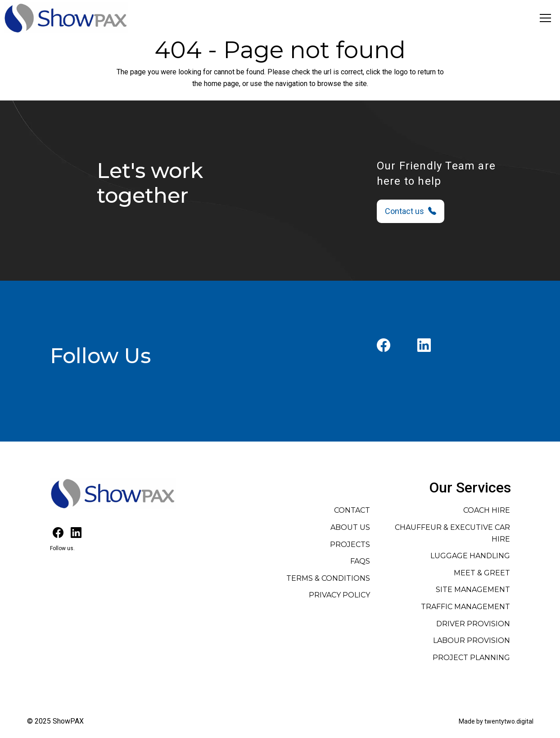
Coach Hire (487, 510)
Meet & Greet (482, 573)
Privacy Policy (339, 595)
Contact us (411, 211)
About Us (350, 527)
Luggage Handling (470, 556)
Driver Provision (473, 624)
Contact (352, 510)
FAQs (360, 561)
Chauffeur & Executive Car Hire (452, 533)
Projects (350, 544)
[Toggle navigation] (545, 18)
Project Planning (471, 658)
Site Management (473, 590)
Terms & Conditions (328, 578)
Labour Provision (472, 640)
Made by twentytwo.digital (496, 721)
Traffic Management (465, 607)
